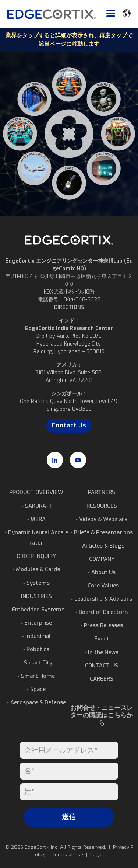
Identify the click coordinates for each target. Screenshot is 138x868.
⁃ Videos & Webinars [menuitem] (102, 519)
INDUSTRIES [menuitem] (36, 596)
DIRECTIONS (69, 307)
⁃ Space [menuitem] (36, 689)
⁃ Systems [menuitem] (36, 583)
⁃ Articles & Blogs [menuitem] (102, 546)
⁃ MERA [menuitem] (36, 519)
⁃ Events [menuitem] (102, 639)
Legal (97, 855)
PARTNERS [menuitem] (102, 492)
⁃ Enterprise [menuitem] (36, 623)
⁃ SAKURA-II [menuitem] (36, 506)
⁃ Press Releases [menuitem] (102, 625)
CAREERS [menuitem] (102, 679)
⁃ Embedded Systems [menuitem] (36, 610)
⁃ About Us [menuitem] (102, 572)
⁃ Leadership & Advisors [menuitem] (102, 599)
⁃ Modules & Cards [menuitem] (36, 569)
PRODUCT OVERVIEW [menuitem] (36, 492)
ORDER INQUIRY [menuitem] (36, 556)
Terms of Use (68, 855)
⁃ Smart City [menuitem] (36, 663)
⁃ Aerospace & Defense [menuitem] (36, 702)
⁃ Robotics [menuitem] (36, 649)
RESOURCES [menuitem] (102, 506)
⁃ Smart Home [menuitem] (36, 676)
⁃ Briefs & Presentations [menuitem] (102, 532)
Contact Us (69, 425)
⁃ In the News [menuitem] (102, 652)
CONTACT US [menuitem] (102, 666)
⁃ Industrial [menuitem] (36, 636)
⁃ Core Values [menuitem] (102, 586)
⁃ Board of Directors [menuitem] (102, 612)
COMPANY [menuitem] (102, 559)
